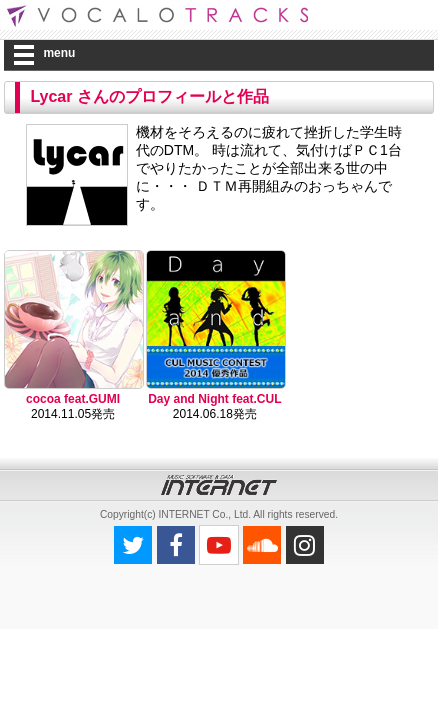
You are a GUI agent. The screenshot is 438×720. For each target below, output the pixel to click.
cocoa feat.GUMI (73, 399)
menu (59, 53)
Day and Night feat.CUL (214, 399)
